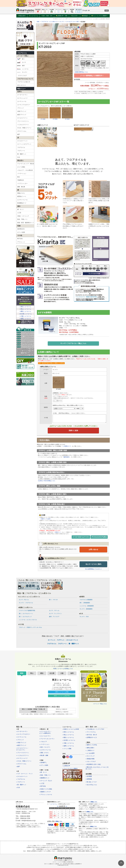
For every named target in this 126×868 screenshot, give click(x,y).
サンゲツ (22, 72)
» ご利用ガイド (90, 751)
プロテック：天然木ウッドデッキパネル (30, 628)
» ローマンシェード (22, 758)
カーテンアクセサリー (24, 105)
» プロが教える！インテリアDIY (95, 729)
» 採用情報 (89, 779)
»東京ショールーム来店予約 (62, 696)
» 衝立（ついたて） (45, 747)
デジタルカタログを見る (99, 537)
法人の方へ (75, 16)
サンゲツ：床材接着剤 (86, 609)
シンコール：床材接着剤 (87, 606)
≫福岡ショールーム (25, 319)
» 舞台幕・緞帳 (44, 756)
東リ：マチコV (53, 600)
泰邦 (21, 66)
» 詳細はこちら (58, 821)
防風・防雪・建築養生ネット (26, 223)
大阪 (62, 673)
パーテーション (22, 174)
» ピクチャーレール (45, 750)
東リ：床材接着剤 (85, 603)
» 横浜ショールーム (68, 738)
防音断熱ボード (22, 203)
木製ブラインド (22, 111)
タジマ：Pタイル (24, 600)
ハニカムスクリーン (23, 125)
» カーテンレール (21, 737)
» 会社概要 (89, 776)
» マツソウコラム (91, 732)
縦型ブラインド (22, 115)
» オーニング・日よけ (46, 781)
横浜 (42, 673)
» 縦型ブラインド (21, 745)
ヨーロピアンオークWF (72, 22)
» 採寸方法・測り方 (91, 735)
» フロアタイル (21, 779)
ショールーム (34, 16)
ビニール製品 (21, 167)
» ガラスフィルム (21, 764)
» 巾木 (18, 788)
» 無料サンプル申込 (91, 745)
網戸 (19, 134)
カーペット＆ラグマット (24, 144)
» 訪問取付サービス (91, 738)
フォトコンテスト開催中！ (100, 16)
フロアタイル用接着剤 (86, 600)
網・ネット (21, 209)
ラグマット (61, 640)
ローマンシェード (22, 98)
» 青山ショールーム (68, 735)
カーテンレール (22, 101)
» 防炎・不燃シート (45, 775)
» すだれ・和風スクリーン (24, 761)
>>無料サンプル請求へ (46, 519)
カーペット (52, 640)
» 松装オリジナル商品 (46, 789)
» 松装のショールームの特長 (71, 729)
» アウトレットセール (46, 795)
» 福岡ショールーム (68, 746)
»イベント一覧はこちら (100, 704)
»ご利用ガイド (67, 447)
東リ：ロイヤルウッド (25, 617)
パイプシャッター (22, 183)
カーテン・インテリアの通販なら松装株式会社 (63, 862)
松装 (38, 22)
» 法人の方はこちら (91, 785)
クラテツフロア (22, 76)
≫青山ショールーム (25, 309)
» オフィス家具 (44, 765)
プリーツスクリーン (23, 121)
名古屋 (52, 673)
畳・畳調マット (22, 154)
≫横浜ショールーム (25, 311)
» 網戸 (18, 767)
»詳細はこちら (90, 812)
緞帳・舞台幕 (21, 187)
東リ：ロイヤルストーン (26, 614)
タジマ (21, 62)
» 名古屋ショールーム (69, 740)
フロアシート (21, 151)
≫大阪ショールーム (25, 316)
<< (58, 806)
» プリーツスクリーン (23, 753)
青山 (32, 673)
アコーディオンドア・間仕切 (26, 164)
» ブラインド (20, 740)
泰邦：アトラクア (54, 617)
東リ (21, 59)
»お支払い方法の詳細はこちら (47, 481)
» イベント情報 (67, 749)
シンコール (23, 69)
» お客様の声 (66, 766)
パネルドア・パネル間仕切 (25, 170)
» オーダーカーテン (22, 732)
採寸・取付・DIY (47, 16)
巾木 (19, 157)
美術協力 (85, 16)
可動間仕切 (21, 180)
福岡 (72, 673)
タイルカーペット (22, 141)
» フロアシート (21, 782)
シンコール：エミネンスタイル (28, 620)
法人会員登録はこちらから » (93, 569)
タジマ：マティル (54, 611)
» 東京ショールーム (68, 732)
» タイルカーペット (22, 776)
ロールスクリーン (22, 118)
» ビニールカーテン (45, 736)
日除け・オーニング (23, 216)
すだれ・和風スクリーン (24, 128)
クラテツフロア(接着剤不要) (27, 611)
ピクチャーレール (22, 200)
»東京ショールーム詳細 (62, 692)
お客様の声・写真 (62, 16)
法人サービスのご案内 (93, 564)
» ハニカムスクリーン (23, 756)
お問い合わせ (93, 550)
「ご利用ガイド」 (58, 532)
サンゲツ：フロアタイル (26, 603)
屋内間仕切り (21, 229)
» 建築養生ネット (44, 778)
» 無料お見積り (90, 748)
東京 (22, 673)
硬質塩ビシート (22, 196)
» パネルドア (43, 742)
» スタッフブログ (91, 762)
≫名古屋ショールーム (25, 314)
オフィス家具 (21, 232)
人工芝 (19, 213)
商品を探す (22, 16)
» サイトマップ (90, 756)
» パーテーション (44, 744)
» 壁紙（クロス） (44, 753)
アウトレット (21, 242)
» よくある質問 (90, 753)
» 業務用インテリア (45, 792)
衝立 (19, 177)
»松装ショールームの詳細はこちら (63, 669)
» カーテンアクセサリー (23, 734)
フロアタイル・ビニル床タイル (49, 22)
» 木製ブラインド (21, 743)
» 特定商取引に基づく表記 (93, 764)
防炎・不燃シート (22, 219)
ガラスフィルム (22, 131)
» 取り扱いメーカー (91, 782)
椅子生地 (20, 239)
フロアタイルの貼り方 (24, 82)
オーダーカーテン (22, 95)
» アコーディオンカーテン (47, 739)
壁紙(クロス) (21, 193)
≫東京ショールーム (25, 307)
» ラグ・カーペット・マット (24, 774)
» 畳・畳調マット (21, 785)
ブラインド (21, 108)
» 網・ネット (43, 772)
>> (66, 806)
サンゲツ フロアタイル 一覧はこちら (73, 344)
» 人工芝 (42, 784)
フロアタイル (22, 53)
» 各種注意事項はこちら (81, 72)
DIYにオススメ (22, 85)
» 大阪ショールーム (68, 743)
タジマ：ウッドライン (55, 614)
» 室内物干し (43, 763)
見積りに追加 (73, 431)
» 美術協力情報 (90, 759)
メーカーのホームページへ (81, 537)
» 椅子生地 (42, 786)
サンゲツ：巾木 (84, 617)
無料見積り (67, 457)
